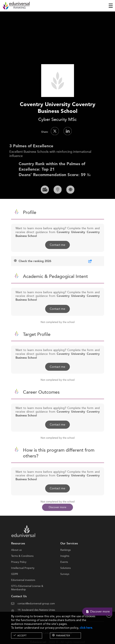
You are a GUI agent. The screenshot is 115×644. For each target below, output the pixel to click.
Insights (65, 568)
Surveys (65, 586)
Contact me (57, 257)
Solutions (66, 580)
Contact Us (19, 608)
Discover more (57, 507)
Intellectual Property (23, 580)
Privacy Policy (19, 574)
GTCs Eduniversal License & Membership (27, 598)
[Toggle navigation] (111, 6)
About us (16, 562)
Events (64, 574)
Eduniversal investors (23, 592)
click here (86, 628)
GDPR (15, 586)
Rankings (66, 562)
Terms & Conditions (22, 568)
